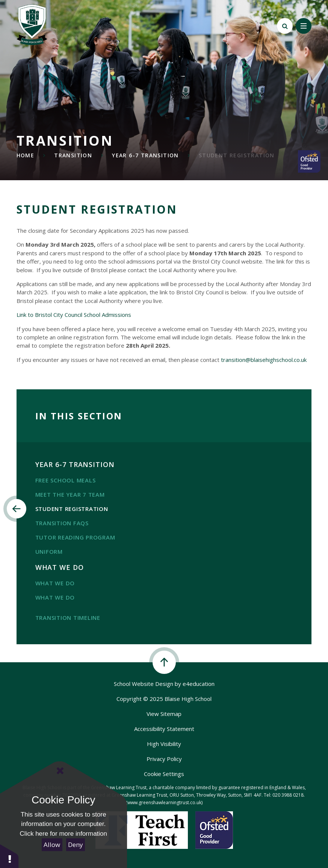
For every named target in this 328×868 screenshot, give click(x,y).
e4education (199, 684)
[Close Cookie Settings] (60, 771)
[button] (9, 856)
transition (73, 155)
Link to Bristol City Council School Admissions (74, 315)
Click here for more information (63, 834)
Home (26, 155)
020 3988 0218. (289, 795)
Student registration (237, 155)
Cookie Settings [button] (164, 774)
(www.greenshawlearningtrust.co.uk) (164, 802)
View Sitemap (164, 714)
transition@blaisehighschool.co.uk (264, 360)
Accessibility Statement (164, 729)
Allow (52, 845)
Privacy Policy (164, 759)
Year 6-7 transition (145, 155)
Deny (76, 845)
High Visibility (164, 744)
